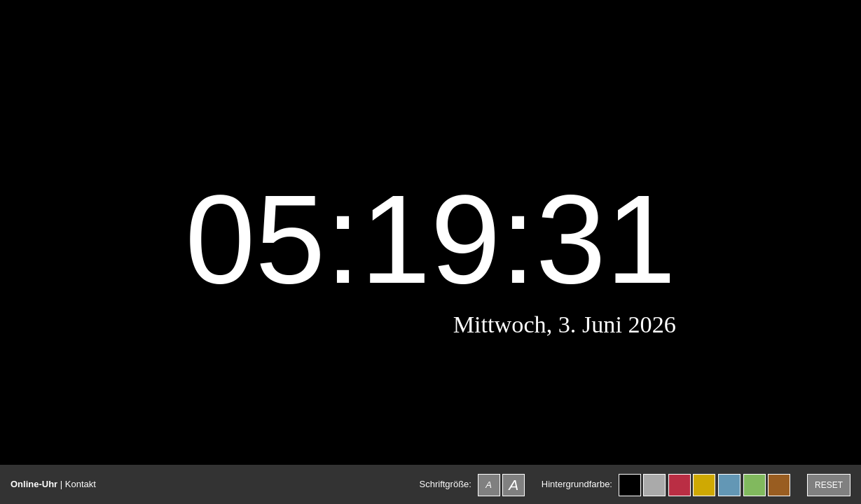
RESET (829, 485)
